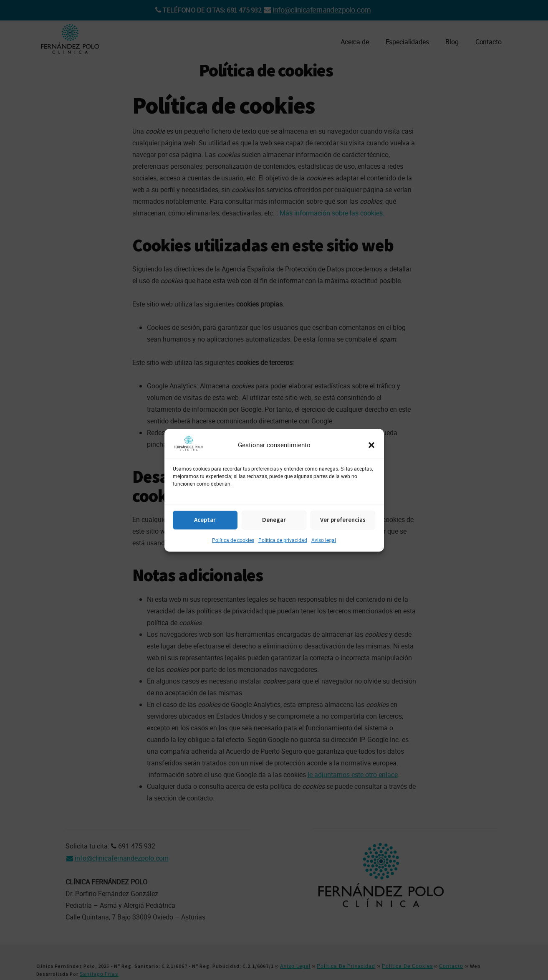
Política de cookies (233, 540)
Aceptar (205, 520)
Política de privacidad (283, 540)
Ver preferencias (343, 520)
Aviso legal (324, 540)
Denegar (274, 520)
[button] (371, 445)
